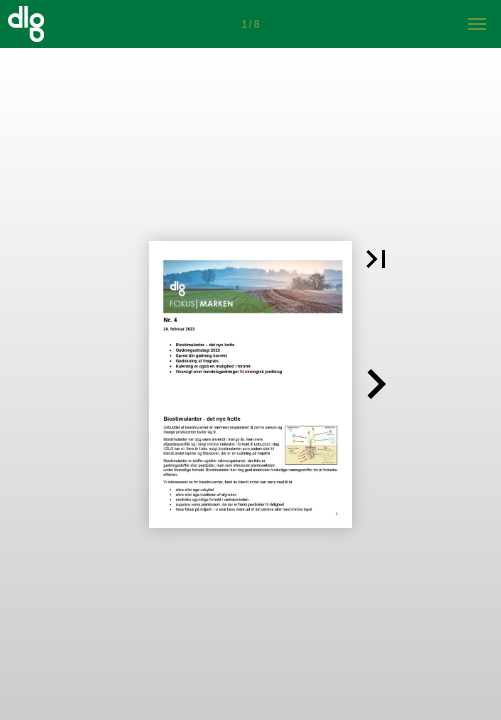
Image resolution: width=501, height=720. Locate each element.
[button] (376, 259)
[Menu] (477, 24)
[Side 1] (251, 24)
